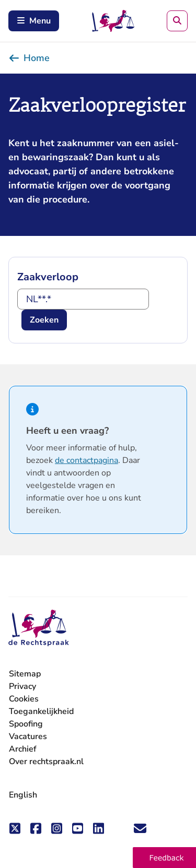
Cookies (24, 699)
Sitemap (25, 674)
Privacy (22, 686)
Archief (23, 749)
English (23, 795)
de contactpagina (87, 460)
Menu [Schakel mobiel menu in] (34, 21)
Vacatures (28, 737)
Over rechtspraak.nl (46, 762)
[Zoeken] (177, 21)
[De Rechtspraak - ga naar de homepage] (39, 628)
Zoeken (44, 320)
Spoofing (26, 724)
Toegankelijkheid (41, 711)
